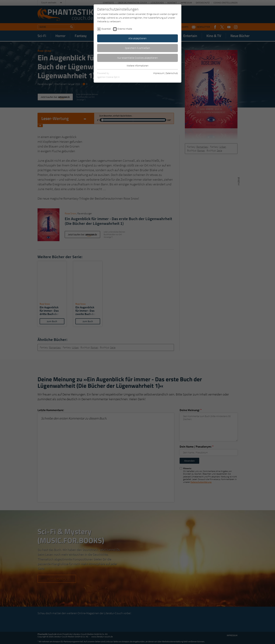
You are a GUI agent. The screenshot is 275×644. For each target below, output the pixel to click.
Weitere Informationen (137, 66)
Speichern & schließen (137, 48)
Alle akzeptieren (137, 38)
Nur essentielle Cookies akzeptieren (138, 58)
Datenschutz (172, 73)
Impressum (159, 73)
